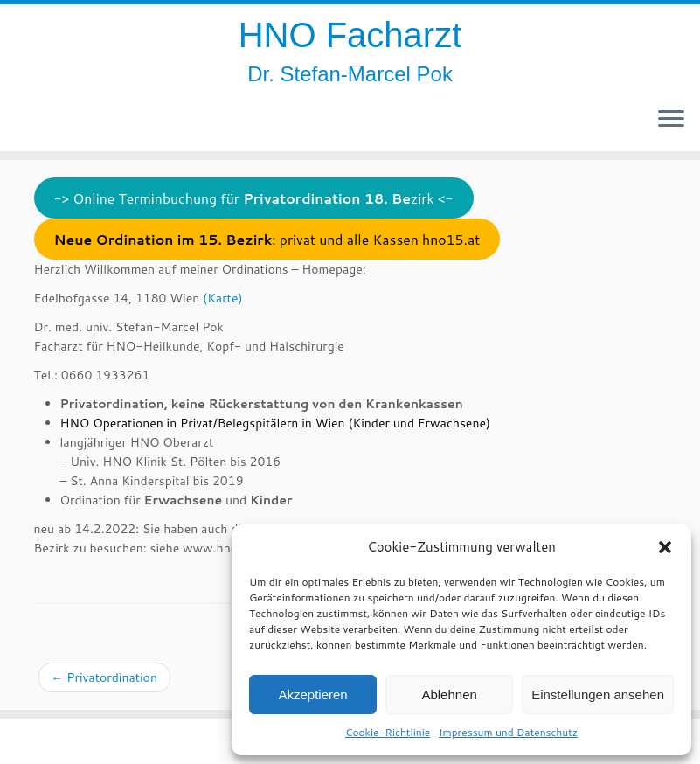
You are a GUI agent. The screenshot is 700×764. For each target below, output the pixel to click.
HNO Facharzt (350, 35)
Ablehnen (449, 695)
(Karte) (222, 298)
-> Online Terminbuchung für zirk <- (253, 198)
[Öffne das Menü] (671, 120)
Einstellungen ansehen (598, 695)
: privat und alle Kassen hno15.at (267, 240)
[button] (665, 547)
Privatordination (104, 677)
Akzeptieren (312, 695)
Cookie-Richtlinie (388, 732)
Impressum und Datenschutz (508, 732)
